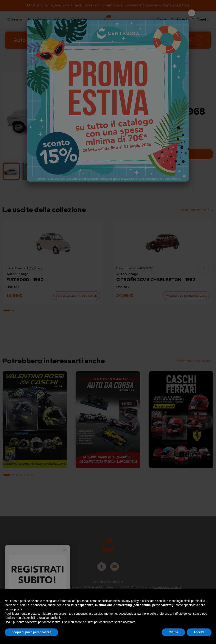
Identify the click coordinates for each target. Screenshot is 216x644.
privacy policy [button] (130, 601)
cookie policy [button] (13, 609)
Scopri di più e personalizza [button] (31, 632)
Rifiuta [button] (173, 632)
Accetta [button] (199, 632)
